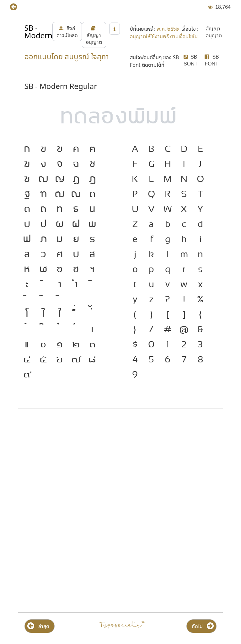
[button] (18, 7)
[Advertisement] (120, 464)
